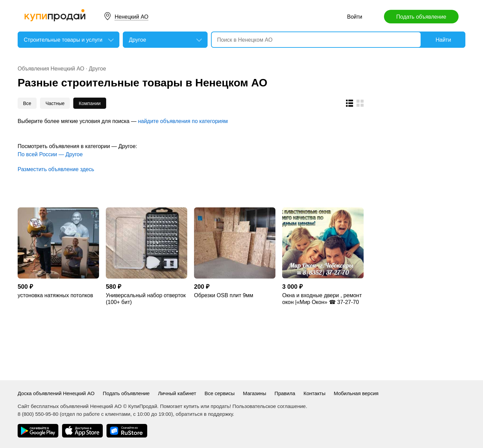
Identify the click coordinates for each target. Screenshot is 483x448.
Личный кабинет (177, 393)
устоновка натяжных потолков (55, 295)
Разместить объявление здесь (56, 169)
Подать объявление (421, 17)
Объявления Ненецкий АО (51, 69)
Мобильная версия (356, 393)
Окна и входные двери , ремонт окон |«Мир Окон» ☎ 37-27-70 (322, 299)
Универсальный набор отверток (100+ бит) (146, 299)
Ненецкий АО (131, 17)
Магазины (255, 393)
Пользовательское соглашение (269, 406)
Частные (55, 103)
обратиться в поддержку (204, 414)
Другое (98, 69)
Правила (285, 393)
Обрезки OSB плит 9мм (224, 295)
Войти (355, 17)
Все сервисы (220, 393)
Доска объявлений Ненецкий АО (56, 393)
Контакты (315, 393)
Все (27, 103)
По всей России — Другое (50, 154)
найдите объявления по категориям (183, 121)
